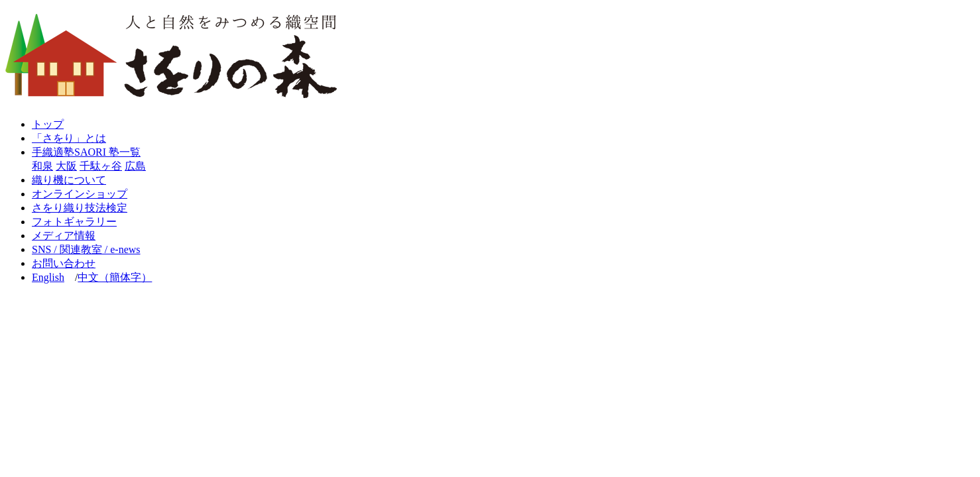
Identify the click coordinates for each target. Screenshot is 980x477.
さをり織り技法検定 (80, 208)
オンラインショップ (80, 194)
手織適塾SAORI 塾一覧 (86, 152)
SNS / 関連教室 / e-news (86, 249)
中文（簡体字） (115, 277)
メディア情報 (64, 236)
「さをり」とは (69, 138)
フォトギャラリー (74, 222)
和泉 (42, 166)
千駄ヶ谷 (101, 166)
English (48, 277)
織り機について (69, 180)
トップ (48, 124)
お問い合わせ (64, 263)
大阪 (66, 166)
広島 (135, 166)
